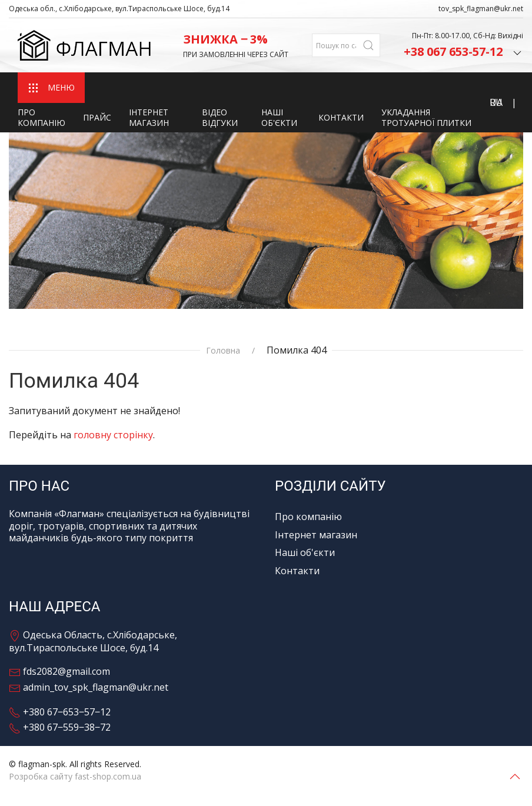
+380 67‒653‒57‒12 (60, 712)
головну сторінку (113, 435)
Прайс (97, 117)
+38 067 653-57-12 (463, 51)
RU (496, 102)
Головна (223, 351)
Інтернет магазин (149, 117)
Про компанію (41, 117)
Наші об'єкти (279, 117)
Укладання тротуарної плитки (426, 117)
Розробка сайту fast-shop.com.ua (75, 776)
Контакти (341, 117)
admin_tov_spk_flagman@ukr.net (89, 687)
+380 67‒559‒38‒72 (60, 727)
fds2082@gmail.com (59, 671)
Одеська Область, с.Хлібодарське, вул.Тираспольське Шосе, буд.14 (93, 641)
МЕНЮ (51, 88)
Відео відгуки (220, 117)
